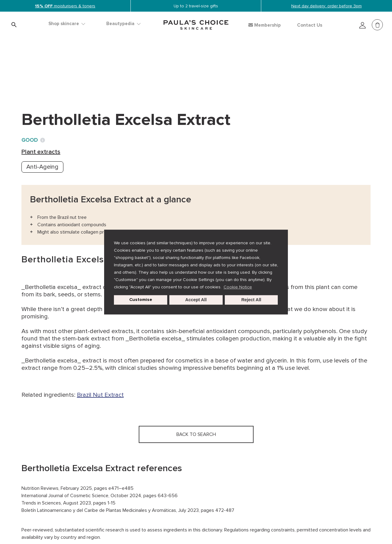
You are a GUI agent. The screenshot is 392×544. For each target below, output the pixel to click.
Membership (265, 25)
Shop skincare (67, 24)
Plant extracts (104, 67)
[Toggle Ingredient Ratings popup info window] (43, 140)
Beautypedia (123, 24)
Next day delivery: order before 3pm (326, 6)
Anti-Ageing (42, 167)
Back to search (49, 80)
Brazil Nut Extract (100, 395)
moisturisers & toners (65, 6)
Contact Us (310, 25)
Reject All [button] (251, 300)
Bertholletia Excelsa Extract (167, 67)
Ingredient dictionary (51, 67)
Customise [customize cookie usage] (141, 300)
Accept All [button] (196, 300)
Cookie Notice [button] (238, 287)
